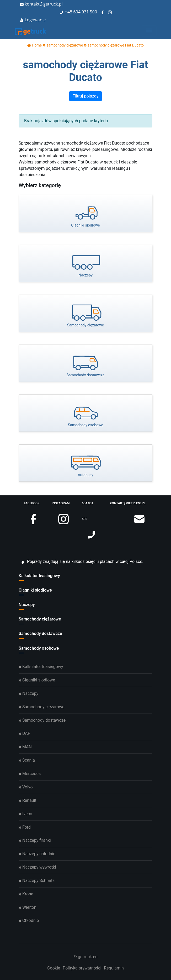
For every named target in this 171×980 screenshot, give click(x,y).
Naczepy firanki (35, 840)
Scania (27, 760)
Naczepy (27, 605)
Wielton (27, 907)
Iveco (25, 814)
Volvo (26, 787)
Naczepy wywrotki (37, 867)
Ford (25, 827)
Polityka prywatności (82, 968)
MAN (25, 747)
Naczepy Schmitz (37, 881)
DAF (24, 733)
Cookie (54, 968)
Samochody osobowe (39, 648)
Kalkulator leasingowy (39, 576)
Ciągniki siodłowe (35, 590)
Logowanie (33, 20)
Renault (28, 800)
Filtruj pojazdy (86, 96)
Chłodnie (29, 920)
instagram (61, 506)
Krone (26, 894)
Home (34, 45)
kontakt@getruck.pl (41, 4)
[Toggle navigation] (149, 31)
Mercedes (30, 774)
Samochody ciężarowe (40, 619)
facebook (32, 506)
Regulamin (114, 968)
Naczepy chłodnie (37, 854)
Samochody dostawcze (40, 633)
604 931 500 (85, 12)
